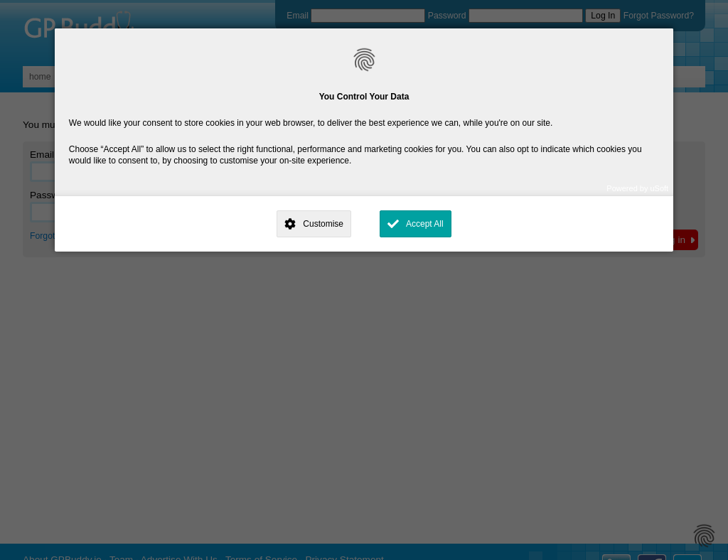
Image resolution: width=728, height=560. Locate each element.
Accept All (425, 224)
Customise (323, 224)
